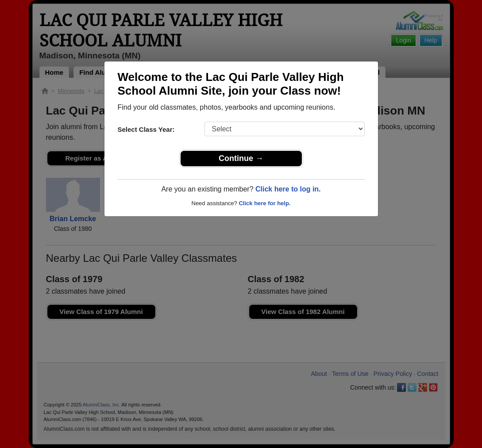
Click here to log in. (288, 189)
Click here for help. (264, 203)
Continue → (241, 158)
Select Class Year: (146, 129)
